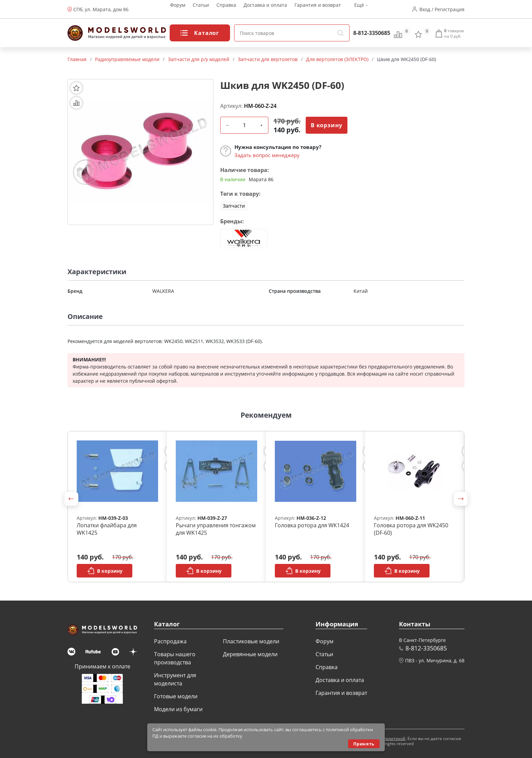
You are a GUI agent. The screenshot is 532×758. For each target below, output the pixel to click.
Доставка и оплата (265, 9)
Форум (178, 9)
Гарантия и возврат (318, 9)
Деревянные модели (250, 654)
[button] (71, 499)
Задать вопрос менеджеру (267, 155)
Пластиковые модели (251, 641)
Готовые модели (176, 696)
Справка (226, 9)
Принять (364, 744)
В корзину (327, 125)
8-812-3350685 (372, 33)
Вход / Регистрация (442, 9)
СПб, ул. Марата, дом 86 (101, 9)
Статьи (201, 9)
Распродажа (170, 641)
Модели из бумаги (178, 709)
